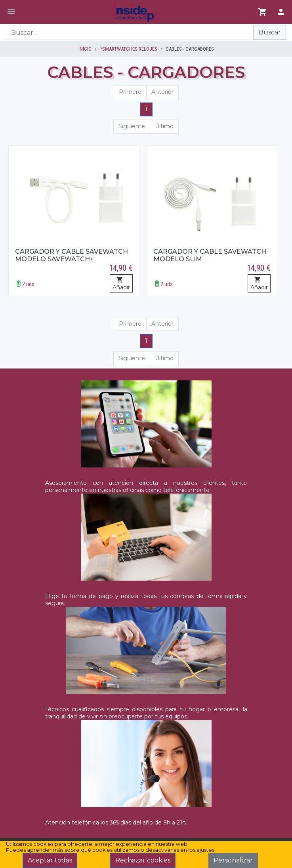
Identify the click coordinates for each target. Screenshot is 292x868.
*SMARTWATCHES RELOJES (129, 49)
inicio (85, 49)
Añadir (121, 284)
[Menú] (11, 12)
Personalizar (233, 860)
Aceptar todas (50, 860)
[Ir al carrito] (263, 12)
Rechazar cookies (143, 860)
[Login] (281, 12)
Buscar (270, 32)
